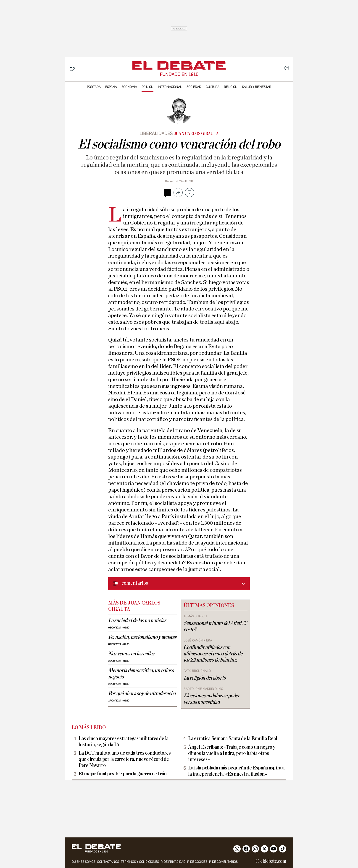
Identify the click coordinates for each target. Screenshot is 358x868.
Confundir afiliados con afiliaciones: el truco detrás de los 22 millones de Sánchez (213, 654)
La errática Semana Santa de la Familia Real (233, 738)
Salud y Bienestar (257, 87)
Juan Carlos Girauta (196, 134)
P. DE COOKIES (197, 862)
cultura (213, 87)
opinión (147, 87)
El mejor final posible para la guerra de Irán (123, 774)
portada (94, 87)
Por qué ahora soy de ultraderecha (142, 693)
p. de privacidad (173, 862)
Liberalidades (156, 133)
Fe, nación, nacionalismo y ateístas (142, 637)
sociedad (194, 87)
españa (111, 87)
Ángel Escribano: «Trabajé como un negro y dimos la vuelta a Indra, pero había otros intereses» (232, 753)
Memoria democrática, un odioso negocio (141, 674)
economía (129, 87)
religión (231, 87)
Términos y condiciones (140, 862)
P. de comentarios (223, 862)
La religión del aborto (205, 678)
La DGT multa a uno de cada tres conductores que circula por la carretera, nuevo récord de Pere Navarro (125, 759)
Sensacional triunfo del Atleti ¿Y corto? (215, 626)
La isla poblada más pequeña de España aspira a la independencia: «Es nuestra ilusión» (236, 771)
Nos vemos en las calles (131, 654)
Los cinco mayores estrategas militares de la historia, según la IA (124, 742)
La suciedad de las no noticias (137, 620)
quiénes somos (83, 862)
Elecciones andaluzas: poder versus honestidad (212, 699)
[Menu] (73, 69)
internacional (170, 87)
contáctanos (108, 862)
